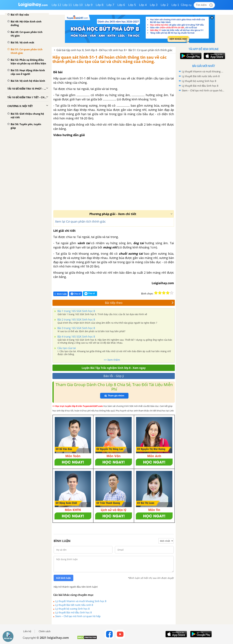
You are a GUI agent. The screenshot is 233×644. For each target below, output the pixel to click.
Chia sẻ (76, 294)
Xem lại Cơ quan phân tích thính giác (80, 221)
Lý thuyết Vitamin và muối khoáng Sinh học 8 (81, 601)
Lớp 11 (67, 5)
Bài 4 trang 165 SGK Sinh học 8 (76, 337)
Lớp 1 (175, 5)
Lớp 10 (78, 5)
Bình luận (61, 294)
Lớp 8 (100, 5)
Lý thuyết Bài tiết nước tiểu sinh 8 (74, 605)
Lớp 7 (110, 5)
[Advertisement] (203, 145)
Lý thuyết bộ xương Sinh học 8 (72, 609)
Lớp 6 (121, 5)
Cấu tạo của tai (66, 348)
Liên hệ (27, 631)
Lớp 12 (56, 5)
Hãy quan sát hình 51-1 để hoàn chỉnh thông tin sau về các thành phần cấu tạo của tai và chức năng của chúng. (110, 59)
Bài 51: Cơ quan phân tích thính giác (150, 50)
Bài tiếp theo (139, 303)
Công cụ (186, 5)
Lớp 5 (132, 5)
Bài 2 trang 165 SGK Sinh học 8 (76, 320)
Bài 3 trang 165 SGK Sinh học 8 (76, 328)
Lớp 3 (154, 5)
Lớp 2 (165, 5)
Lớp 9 (89, 5)
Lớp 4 (143, 5)
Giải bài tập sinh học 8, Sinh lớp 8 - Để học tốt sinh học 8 (91, 50)
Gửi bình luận (63, 578)
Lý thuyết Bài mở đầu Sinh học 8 (74, 612)
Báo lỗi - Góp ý (114, 376)
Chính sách (45, 631)
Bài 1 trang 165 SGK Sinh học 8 (76, 311)
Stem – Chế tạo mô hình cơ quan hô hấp (78, 616)
